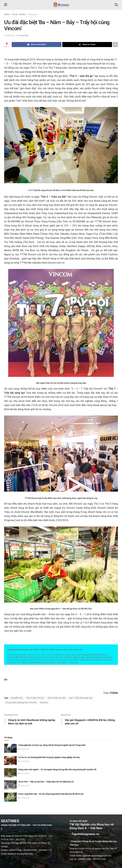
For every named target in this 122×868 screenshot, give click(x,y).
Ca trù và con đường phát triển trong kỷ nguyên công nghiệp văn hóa (49, 757)
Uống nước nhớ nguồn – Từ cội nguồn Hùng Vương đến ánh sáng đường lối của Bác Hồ (57, 770)
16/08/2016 (9, 35)
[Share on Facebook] (37, 45)
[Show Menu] (6, 5)
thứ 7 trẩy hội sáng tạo (81, 698)
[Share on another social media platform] (115, 45)
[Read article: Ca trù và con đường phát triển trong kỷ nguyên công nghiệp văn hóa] (10, 760)
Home (7, 14)
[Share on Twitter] (87, 45)
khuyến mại (17, 698)
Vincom (44, 703)
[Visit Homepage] (61, 5)
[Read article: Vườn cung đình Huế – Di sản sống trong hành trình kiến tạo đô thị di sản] (10, 797)
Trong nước (33, 14)
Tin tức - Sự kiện (19, 14)
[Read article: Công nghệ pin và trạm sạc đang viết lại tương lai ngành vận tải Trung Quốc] (10, 748)
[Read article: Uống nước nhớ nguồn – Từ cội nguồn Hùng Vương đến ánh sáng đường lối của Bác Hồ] (10, 773)
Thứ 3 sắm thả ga (35, 698)
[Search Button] (116, 5)
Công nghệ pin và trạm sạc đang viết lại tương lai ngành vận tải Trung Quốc (52, 745)
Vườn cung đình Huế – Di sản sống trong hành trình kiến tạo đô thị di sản (51, 794)
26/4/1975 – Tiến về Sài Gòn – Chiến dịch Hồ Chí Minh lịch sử (46, 782)
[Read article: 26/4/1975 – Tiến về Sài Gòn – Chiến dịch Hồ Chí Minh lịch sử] (10, 785)
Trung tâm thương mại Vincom (21, 703)
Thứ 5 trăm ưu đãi (57, 698)
